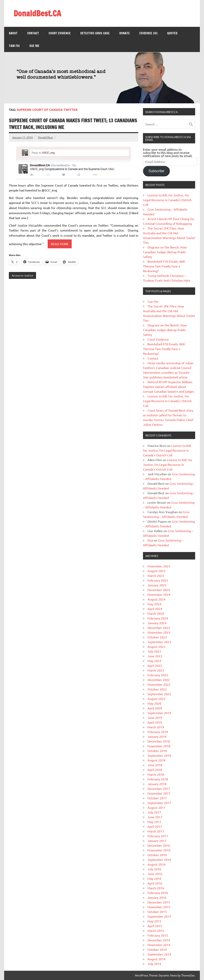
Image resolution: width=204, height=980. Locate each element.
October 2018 (157, 751)
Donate (125, 33)
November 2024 (159, 594)
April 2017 (155, 826)
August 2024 (156, 599)
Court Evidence (60, 33)
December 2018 (159, 741)
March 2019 (156, 727)
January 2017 (157, 841)
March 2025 (156, 575)
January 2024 (157, 623)
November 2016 (159, 850)
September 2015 (159, 916)
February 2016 (158, 893)
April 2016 (155, 883)
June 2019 (155, 717)
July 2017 (154, 812)
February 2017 (158, 836)
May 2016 (154, 878)
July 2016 (154, 869)
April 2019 (155, 722)
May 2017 (154, 822)
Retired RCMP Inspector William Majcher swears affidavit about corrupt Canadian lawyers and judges (169, 387)
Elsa (150, 540)
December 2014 (159, 940)
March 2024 (156, 613)
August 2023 (156, 646)
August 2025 (156, 571)
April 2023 (155, 665)
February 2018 (158, 779)
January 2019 (157, 736)
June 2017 (155, 817)
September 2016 (159, 859)
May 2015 (154, 921)
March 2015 (156, 930)
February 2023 (158, 675)
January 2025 (157, 585)
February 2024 (158, 618)
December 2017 (159, 788)
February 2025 (158, 580)
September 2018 (159, 755)
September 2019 (159, 713)
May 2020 (154, 703)
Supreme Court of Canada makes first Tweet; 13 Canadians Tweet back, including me (73, 124)
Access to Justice (22, 275)
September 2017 (159, 803)
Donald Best (45, 137)
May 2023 (154, 661)
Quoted (172, 33)
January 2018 (157, 784)
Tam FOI (14, 46)
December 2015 (159, 902)
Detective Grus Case (95, 33)
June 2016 (155, 874)
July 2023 (154, 651)
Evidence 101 (148, 33)
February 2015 (158, 935)
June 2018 (155, 765)
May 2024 (154, 604)
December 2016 (159, 845)
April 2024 (155, 609)
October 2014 (157, 949)
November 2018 (159, 746)
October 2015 (157, 912)
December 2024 (159, 590)
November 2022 (159, 684)
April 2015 (155, 926)
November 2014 (159, 945)
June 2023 (155, 656)
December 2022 (159, 680)
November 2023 (159, 632)
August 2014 (156, 959)
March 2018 (156, 774)
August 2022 (156, 699)
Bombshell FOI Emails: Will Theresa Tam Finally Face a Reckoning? (164, 266)
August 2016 (156, 864)
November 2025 (159, 566)
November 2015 (159, 907)
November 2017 (159, 793)
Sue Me (34, 46)
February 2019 (158, 732)
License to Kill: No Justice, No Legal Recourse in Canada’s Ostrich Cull (167, 200)
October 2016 (157, 855)
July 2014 (154, 964)
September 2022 (159, 694)
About (13, 33)
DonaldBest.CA (37, 13)
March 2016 (156, 888)
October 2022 (157, 689)
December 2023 (159, 628)
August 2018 (156, 760)
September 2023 (159, 642)
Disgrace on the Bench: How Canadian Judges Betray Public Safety (165, 252)
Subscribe (156, 171)
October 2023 (157, 637)
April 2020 (155, 708)
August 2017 (156, 807)
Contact (33, 33)
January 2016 (157, 897)
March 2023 (156, 670)
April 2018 (155, 770)
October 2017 (157, 798)
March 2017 (156, 831)
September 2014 (159, 954)
